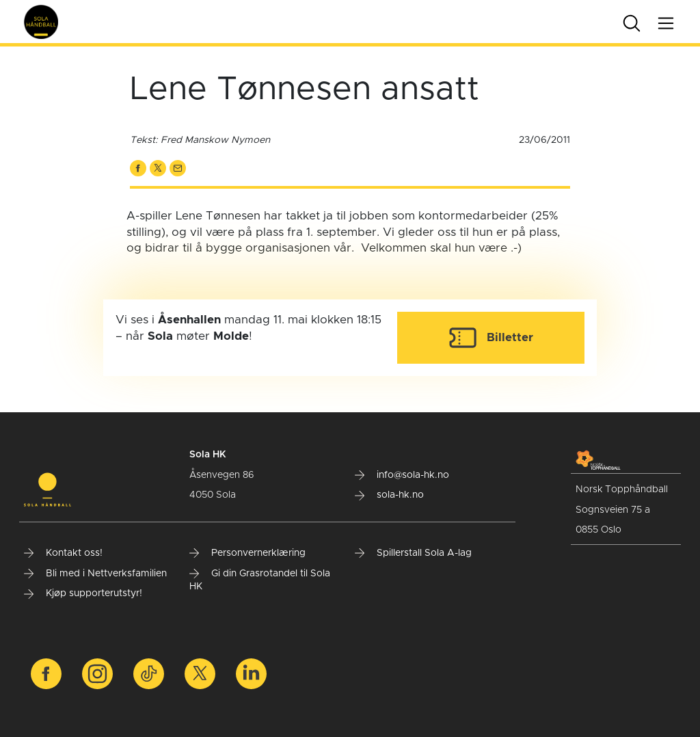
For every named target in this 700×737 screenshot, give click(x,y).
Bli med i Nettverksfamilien (95, 574)
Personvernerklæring (247, 553)
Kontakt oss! (63, 553)
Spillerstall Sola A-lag (413, 553)
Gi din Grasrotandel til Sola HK (260, 580)
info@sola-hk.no (402, 475)
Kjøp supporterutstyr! (83, 593)
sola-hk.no (389, 495)
